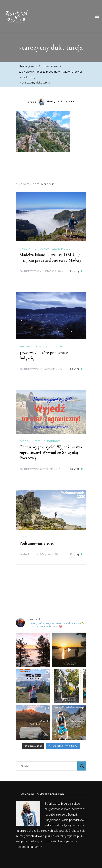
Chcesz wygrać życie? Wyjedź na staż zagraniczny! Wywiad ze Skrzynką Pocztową (51, 452)
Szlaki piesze (50, 66)
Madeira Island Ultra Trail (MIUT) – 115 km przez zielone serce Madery (50, 257)
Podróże (56, 347)
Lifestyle (41, 347)
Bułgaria (26, 347)
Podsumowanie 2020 (37, 543)
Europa (25, 441)
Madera (25, 249)
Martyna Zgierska (56, 101)
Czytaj (76, 271)
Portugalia (41, 249)
